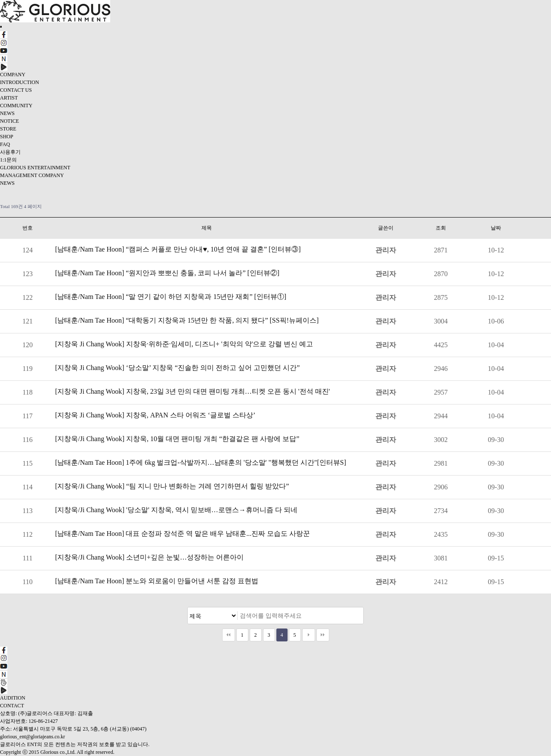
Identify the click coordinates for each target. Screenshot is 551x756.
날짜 (496, 228)
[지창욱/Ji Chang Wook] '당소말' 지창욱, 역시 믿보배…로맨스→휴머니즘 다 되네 (176, 510)
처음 (229, 635)
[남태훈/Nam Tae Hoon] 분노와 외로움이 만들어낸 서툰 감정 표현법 (157, 581)
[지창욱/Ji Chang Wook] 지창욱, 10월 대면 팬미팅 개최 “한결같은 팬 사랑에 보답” (177, 439)
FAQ (5, 144)
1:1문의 (8, 160)
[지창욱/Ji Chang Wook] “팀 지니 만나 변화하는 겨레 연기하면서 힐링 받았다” (172, 486)
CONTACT (12, 706)
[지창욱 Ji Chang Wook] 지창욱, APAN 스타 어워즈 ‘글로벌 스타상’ (155, 415)
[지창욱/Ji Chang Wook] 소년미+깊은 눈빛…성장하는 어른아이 (149, 557)
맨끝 (323, 635)
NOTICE (9, 121)
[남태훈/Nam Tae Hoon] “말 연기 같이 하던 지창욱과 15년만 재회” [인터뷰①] (171, 297)
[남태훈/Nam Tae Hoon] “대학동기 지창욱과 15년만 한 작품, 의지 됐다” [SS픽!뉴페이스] (187, 320)
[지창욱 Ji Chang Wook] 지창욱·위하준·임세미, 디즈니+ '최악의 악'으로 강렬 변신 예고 (184, 344)
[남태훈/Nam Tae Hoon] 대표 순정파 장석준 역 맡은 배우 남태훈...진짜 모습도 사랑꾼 (183, 534)
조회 (441, 228)
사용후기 (10, 152)
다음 (309, 635)
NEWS (7, 113)
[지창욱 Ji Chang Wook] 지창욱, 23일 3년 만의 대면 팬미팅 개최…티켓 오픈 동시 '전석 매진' (192, 391)
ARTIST (9, 98)
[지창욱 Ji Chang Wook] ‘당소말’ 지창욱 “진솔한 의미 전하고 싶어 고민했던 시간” (177, 368)
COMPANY (13, 75)
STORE (8, 129)
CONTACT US (16, 90)
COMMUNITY (16, 106)
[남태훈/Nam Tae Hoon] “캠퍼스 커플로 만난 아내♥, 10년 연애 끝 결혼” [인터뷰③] (178, 249)
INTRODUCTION (20, 82)
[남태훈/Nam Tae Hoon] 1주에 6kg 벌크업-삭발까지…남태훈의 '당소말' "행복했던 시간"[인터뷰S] (201, 462)
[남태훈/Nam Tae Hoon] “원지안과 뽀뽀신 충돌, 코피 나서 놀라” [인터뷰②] (167, 273)
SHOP (7, 137)
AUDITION (13, 698)
